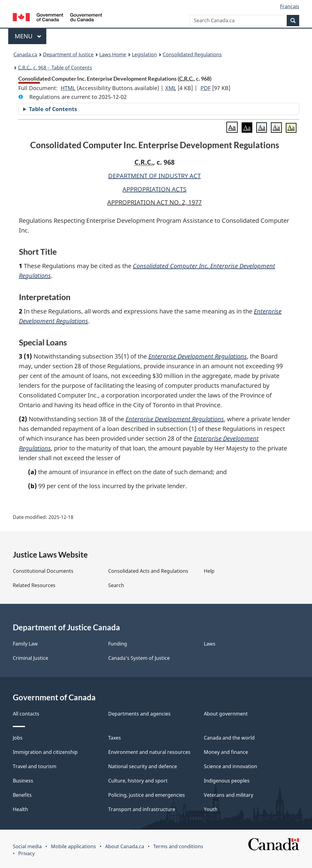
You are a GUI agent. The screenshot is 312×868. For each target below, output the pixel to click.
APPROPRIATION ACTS (154, 189)
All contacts (26, 714)
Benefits (22, 795)
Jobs (18, 738)
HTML (68, 88)
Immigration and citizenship (45, 752)
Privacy (27, 853)
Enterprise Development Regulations (198, 356)
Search (116, 585)
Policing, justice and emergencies (147, 795)
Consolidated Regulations (192, 54)
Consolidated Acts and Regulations (148, 571)
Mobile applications (73, 846)
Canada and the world (229, 738)
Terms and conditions (178, 846)
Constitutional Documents (43, 571)
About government (226, 714)
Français (290, 6)
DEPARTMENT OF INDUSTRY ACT (154, 176)
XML (171, 88)
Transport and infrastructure (142, 809)
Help (209, 571)
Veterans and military (229, 795)
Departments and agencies (139, 714)
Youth (211, 809)
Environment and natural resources (149, 752)
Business (23, 781)
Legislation (144, 54)
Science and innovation (230, 766)
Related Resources (34, 585)
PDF (206, 88)
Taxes (115, 738)
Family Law (25, 644)
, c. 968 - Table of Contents (55, 68)
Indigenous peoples (227, 781)
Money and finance (226, 752)
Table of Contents (53, 109)
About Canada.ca (125, 846)
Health (20, 809)
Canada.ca (25, 54)
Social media (27, 846)
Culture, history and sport (138, 781)
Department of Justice (68, 54)
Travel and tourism (35, 766)
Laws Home (113, 54)
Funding (118, 644)
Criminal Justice (30, 658)
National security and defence (143, 766)
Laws (210, 644)
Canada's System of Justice (139, 658)
